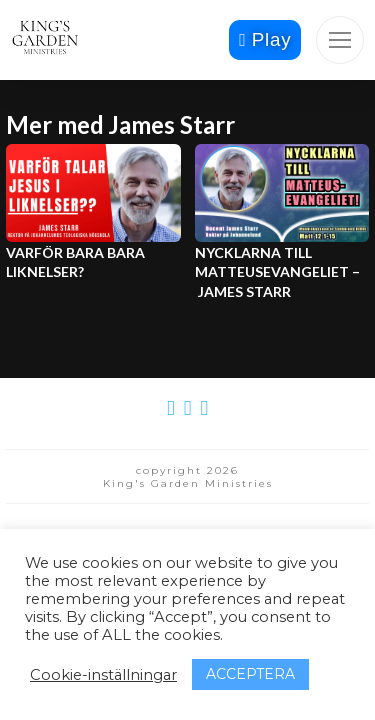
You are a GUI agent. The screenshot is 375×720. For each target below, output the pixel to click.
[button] (340, 40)
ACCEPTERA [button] (250, 674)
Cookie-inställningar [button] (103, 675)
